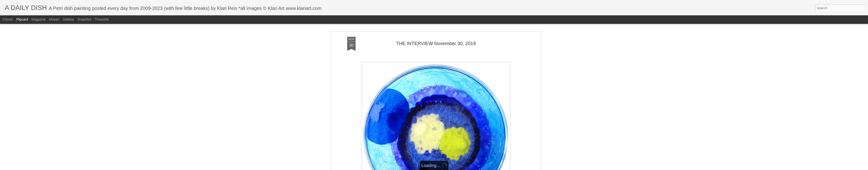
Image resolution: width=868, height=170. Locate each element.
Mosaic (54, 19)
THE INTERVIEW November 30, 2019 (436, 36)
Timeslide (102, 19)
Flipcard (22, 19)
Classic (8, 19)
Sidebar (69, 19)
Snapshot (85, 19)
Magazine (39, 19)
